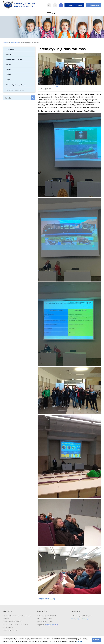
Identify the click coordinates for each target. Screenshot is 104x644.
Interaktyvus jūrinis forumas (30, 43)
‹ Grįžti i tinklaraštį (47, 599)
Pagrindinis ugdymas (14, 59)
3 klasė (8, 70)
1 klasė (8, 80)
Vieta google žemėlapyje (80, 619)
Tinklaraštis (15, 43)
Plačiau (79, 641)
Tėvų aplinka (93, 5)
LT (49, 5)
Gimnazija (9, 54)
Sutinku (96, 640)
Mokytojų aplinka (74, 5)
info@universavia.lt (51, 625)
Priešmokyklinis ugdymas (16, 85)
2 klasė (8, 75)
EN (55, 5)
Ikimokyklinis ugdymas (15, 90)
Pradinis (6, 43)
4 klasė (8, 64)
